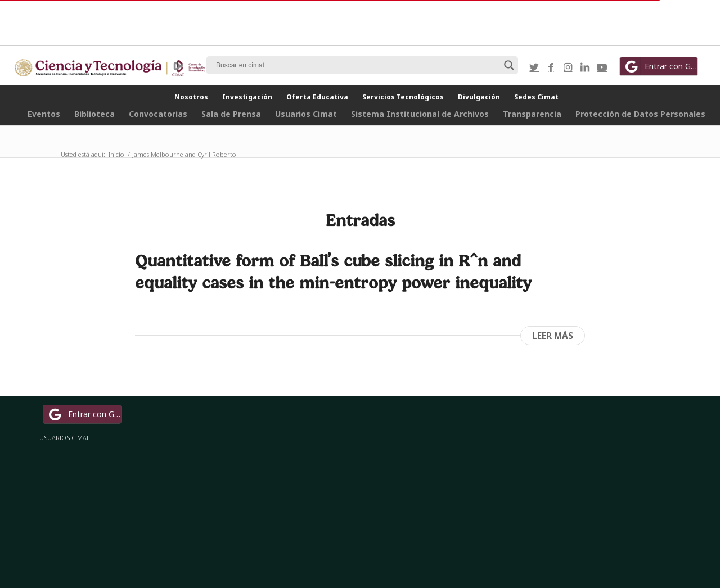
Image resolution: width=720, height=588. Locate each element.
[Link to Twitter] (534, 67)
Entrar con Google (660, 66)
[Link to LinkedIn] (585, 67)
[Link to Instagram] (568, 67)
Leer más (553, 336)
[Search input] (357, 65)
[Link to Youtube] (602, 67)
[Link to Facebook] (551, 67)
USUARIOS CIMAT (64, 438)
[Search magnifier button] (509, 65)
